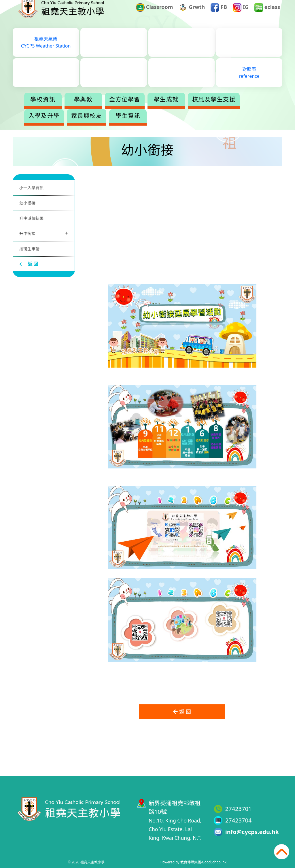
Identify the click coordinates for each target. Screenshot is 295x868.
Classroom (154, 16)
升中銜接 (44, 233)
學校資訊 (66, 108)
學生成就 (189, 108)
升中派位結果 (31, 218)
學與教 (106, 108)
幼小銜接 (27, 203)
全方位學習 (147, 108)
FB (219, 16)
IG (241, 16)
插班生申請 (29, 249)
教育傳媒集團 (191, 862)
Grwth (192, 16)
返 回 (29, 264)
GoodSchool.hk (214, 862)
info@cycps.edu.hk (252, 832)
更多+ (231, 108)
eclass (267, 16)
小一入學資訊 (31, 188)
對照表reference (249, 81)
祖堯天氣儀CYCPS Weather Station (46, 51)
